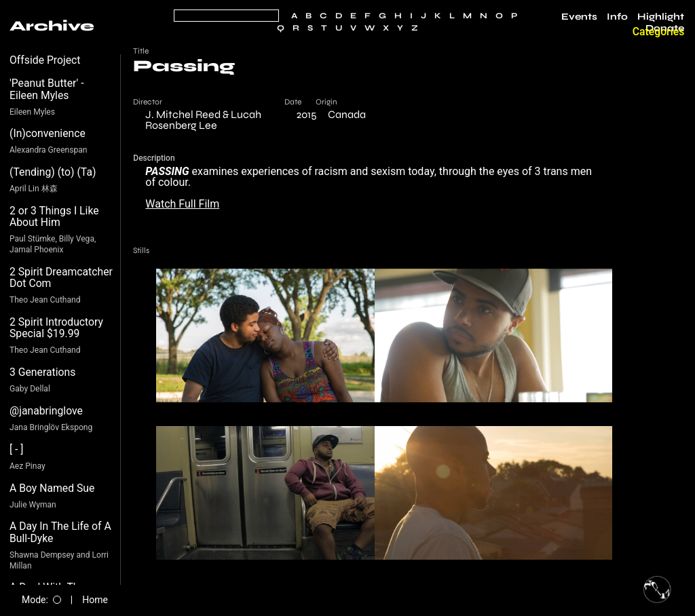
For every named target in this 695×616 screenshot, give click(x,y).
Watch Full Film (182, 204)
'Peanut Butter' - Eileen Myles (47, 89)
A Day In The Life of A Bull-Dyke (60, 532)
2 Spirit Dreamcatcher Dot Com (61, 278)
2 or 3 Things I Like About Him (54, 217)
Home (95, 600)
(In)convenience (48, 133)
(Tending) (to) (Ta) (53, 172)
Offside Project (45, 60)
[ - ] (17, 449)
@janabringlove (46, 411)
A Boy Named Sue (52, 488)
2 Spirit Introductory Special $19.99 (56, 328)
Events (579, 17)
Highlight (661, 17)
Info (617, 17)
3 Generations (42, 372)
